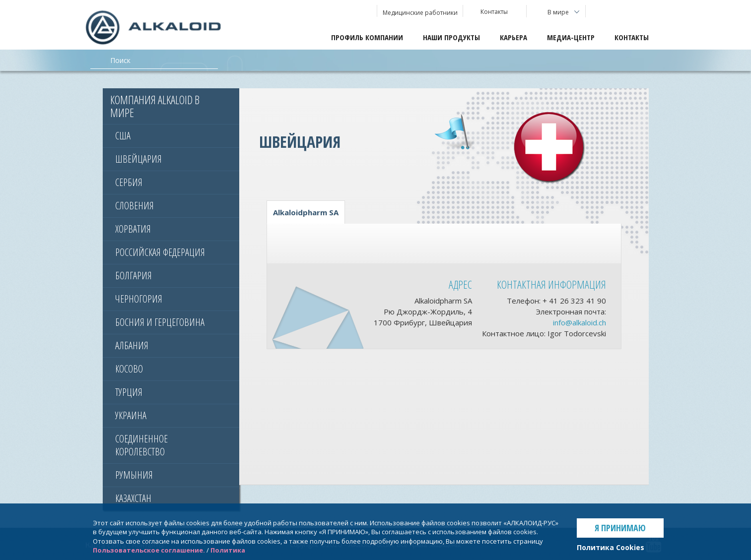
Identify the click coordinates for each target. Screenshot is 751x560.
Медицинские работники (420, 13)
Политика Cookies (611, 547)
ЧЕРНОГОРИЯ (139, 299)
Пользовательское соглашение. (149, 550)
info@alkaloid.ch (580, 322)
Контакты (632, 37)
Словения (135, 206)
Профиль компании (367, 37)
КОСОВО (129, 369)
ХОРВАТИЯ (133, 229)
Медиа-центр (571, 37)
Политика (228, 550)
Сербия (129, 182)
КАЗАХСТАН (133, 498)
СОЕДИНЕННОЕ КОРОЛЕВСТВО (141, 445)
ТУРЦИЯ (129, 392)
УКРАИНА (131, 415)
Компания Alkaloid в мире (155, 106)
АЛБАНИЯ (132, 345)
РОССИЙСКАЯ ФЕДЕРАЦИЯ (160, 252)
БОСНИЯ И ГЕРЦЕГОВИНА (160, 322)
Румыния (134, 475)
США (123, 136)
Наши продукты (451, 37)
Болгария (134, 276)
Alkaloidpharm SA (306, 212)
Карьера (513, 37)
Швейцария (138, 159)
